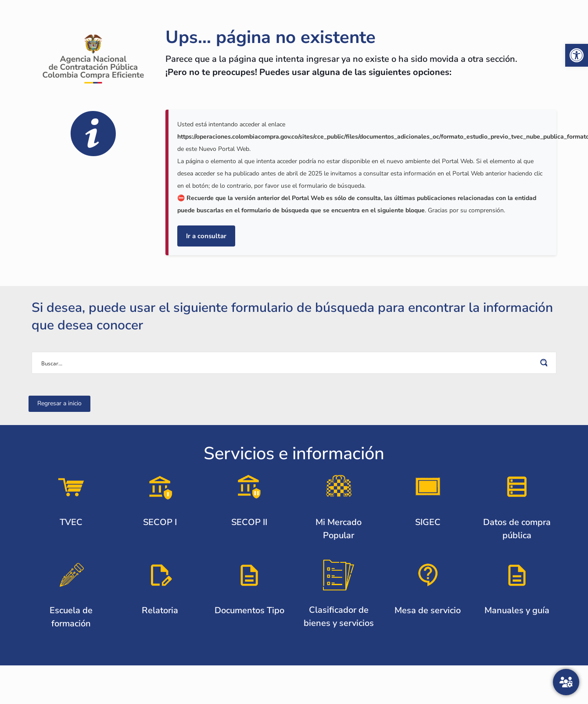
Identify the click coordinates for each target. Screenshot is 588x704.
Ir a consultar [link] (206, 236)
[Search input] (288, 363)
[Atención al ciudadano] (566, 682)
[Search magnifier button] (545, 363)
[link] (577, 55)
